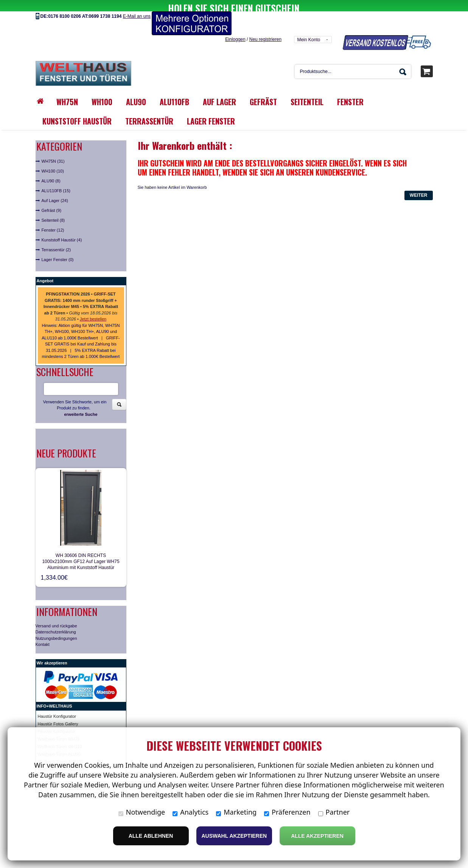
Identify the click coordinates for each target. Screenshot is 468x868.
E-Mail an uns (137, 5)
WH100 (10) (53, 160)
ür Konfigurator (62, 705)
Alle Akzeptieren (317, 836)
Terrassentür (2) (56, 238)
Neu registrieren (265, 28)
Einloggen (235, 28)
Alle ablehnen (151, 836)
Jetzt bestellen (93, 308)
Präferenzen (287, 812)
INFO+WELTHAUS (54, 695)
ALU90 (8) (51, 170)
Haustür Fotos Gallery (58, 712)
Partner (334, 812)
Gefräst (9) (52, 199)
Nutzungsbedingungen (56, 627)
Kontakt (43, 633)
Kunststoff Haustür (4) (62, 229)
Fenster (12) (53, 219)
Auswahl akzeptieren (234, 836)
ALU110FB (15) (56, 179)
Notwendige (142, 812)
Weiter (419, 184)
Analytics (190, 812)
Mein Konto (309, 28)
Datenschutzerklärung (56, 621)
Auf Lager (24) (55, 189)
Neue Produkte (66, 442)
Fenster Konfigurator (57, 720)
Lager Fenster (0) (58, 248)
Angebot (45, 269)
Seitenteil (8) (53, 209)
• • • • (81, 295)
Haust (43, 705)
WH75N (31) (53, 150)
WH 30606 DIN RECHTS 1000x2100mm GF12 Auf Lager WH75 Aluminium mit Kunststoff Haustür (81, 550)
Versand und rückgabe (56, 614)
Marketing (236, 812)
